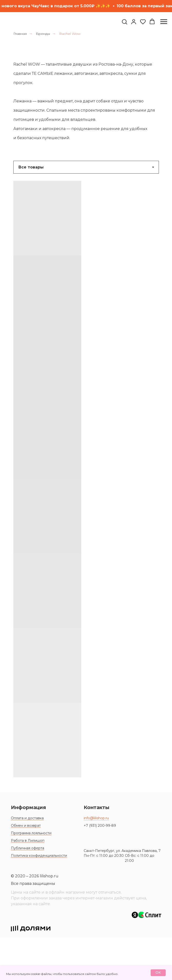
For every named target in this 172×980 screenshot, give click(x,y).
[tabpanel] (86, 485)
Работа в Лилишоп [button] (28, 883)
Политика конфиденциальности (39, 898)
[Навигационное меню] (164, 22)
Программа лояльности (31, 876)
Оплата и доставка (27, 861)
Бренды (43, 34)
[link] (134, 22)
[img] (106, 875)
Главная (20, 34)
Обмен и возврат (26, 868)
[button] (124, 22)
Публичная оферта (28, 891)
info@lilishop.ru (96, 861)
